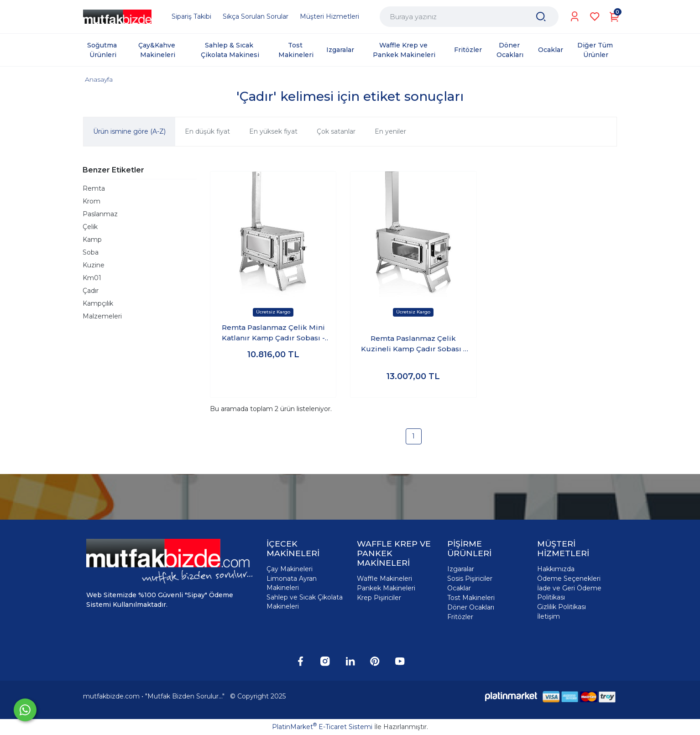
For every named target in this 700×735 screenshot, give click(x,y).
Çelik (90, 227)
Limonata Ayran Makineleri (292, 583)
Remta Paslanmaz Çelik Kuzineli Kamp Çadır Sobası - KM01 (413, 344)
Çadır (91, 291)
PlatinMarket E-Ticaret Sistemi (322, 727)
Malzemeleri (102, 316)
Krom (91, 201)
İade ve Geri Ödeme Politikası (569, 593)
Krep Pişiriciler (379, 598)
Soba (91, 252)
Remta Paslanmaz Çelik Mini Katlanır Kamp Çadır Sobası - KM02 (273, 333)
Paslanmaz (100, 214)
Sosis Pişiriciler (470, 579)
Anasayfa (99, 79)
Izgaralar (461, 569)
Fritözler (460, 617)
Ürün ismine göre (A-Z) (129, 131)
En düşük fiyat (207, 131)
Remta (94, 188)
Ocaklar (459, 588)
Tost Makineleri (471, 598)
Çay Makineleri (290, 569)
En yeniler (390, 131)
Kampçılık (98, 303)
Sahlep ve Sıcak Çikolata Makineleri (305, 602)
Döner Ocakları (471, 607)
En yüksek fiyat (273, 131)
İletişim (549, 616)
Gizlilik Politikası (562, 607)
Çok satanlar (336, 131)
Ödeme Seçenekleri (569, 579)
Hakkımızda (556, 569)
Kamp (92, 240)
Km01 (92, 278)
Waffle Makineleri (384, 579)
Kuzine (94, 265)
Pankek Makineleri (386, 588)
